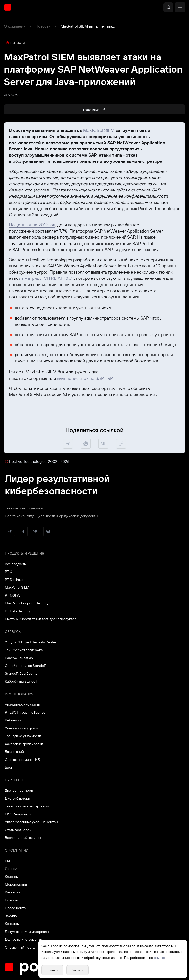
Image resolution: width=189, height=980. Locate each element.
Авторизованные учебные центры (31, 822)
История (12, 869)
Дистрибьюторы (18, 798)
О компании (15, 26)
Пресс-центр (15, 908)
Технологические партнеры (27, 806)
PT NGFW (13, 595)
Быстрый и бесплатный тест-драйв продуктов (40, 619)
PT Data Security (18, 611)
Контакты (12, 924)
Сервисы (13, 632)
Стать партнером (18, 830)
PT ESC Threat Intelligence (25, 712)
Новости (43, 26)
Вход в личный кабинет (23, 838)
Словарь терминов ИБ (22, 760)
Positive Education (19, 658)
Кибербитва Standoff (21, 681)
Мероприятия (16, 884)
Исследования (19, 694)
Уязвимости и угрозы (21, 728)
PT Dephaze (14, 580)
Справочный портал (21, 947)
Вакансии (12, 892)
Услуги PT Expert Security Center (31, 642)
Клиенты (12, 877)
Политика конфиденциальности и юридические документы (51, 516)
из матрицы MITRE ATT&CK (47, 278)
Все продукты (16, 564)
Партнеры (14, 780)
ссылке (159, 958)
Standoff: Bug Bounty (21, 673)
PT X (8, 572)
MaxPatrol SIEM (99, 130)
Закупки (11, 916)
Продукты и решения (24, 553)
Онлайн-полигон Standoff (25, 666)
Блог (9, 767)
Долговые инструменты (24, 939)
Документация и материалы (27, 932)
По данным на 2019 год (32, 225)
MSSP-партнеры (18, 814)
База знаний (14, 752)
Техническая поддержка (24, 508)
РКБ (8, 861)
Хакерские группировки (24, 744)
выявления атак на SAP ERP (85, 378)
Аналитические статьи (23, 704)
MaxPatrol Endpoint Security (27, 603)
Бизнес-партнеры (19, 790)
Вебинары (13, 720)
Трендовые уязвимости (23, 736)
